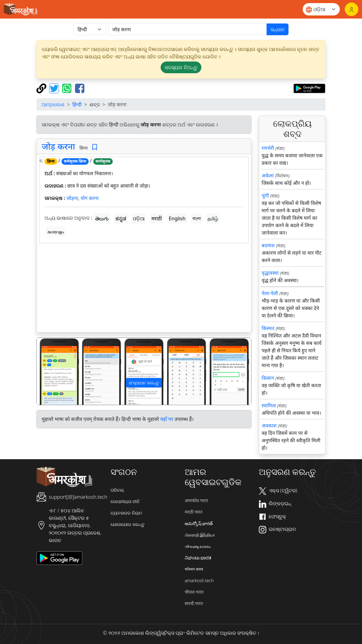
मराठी (157, 218)
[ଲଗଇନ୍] (351, 9)
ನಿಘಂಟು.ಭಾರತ (198, 558)
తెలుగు (102, 218)
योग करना (90, 198)
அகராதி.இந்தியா (200, 535)
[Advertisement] (144, 289)
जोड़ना (72, 198)
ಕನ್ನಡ (121, 218)
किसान (268, 378)
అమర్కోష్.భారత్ (199, 523)
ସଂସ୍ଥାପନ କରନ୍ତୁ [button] (144, 383)
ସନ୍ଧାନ (278, 29)
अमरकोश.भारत (196, 500)
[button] (53, 371)
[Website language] (321, 9)
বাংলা (197, 218)
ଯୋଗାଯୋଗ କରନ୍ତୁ (128, 524)
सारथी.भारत (194, 603)
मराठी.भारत (194, 512)
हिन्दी (77, 104)
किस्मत (268, 328)
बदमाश (268, 245)
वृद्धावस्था (270, 273)
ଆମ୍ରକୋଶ (53, 104)
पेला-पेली (270, 293)
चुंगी (265, 196)
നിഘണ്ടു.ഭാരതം (198, 546)
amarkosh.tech (199, 580)
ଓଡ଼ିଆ (139, 218)
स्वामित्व (269, 405)
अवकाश (269, 426)
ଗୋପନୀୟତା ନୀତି (125, 501)
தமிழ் (213, 218)
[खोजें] (187, 29)
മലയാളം (56, 231)
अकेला (268, 176)
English (177, 218)
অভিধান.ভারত (194, 569)
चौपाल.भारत (194, 592)
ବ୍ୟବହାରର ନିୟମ (126, 513)
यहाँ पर (167, 419)
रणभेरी (268, 148)
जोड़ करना (58, 146)
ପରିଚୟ (117, 490)
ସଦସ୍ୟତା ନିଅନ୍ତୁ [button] (181, 67)
